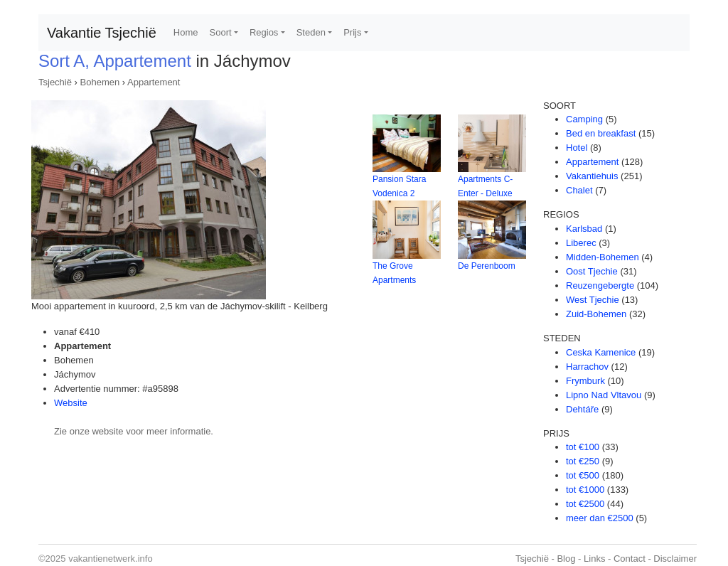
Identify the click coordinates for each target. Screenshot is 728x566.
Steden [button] (311, 32)
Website (71, 403)
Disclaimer (675, 559)
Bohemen (100, 82)
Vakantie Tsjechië (102, 33)
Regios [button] (264, 32)
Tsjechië (55, 82)
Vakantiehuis (592, 176)
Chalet (579, 190)
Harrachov (587, 367)
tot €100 (583, 447)
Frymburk (585, 381)
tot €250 (583, 461)
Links (594, 559)
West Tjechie (593, 300)
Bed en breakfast (601, 133)
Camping (584, 119)
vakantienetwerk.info (111, 559)
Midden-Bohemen (603, 257)
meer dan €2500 (600, 518)
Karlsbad (584, 229)
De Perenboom (487, 266)
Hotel (577, 148)
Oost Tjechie (592, 271)
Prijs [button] (352, 32)
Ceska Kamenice (601, 352)
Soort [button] (221, 32)
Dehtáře (582, 409)
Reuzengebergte (600, 285)
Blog (566, 559)
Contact (630, 559)
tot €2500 (585, 504)
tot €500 (583, 475)
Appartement (154, 82)
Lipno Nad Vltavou (604, 395)
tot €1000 (585, 490)
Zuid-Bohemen (596, 314)
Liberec (581, 243)
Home (186, 32)
